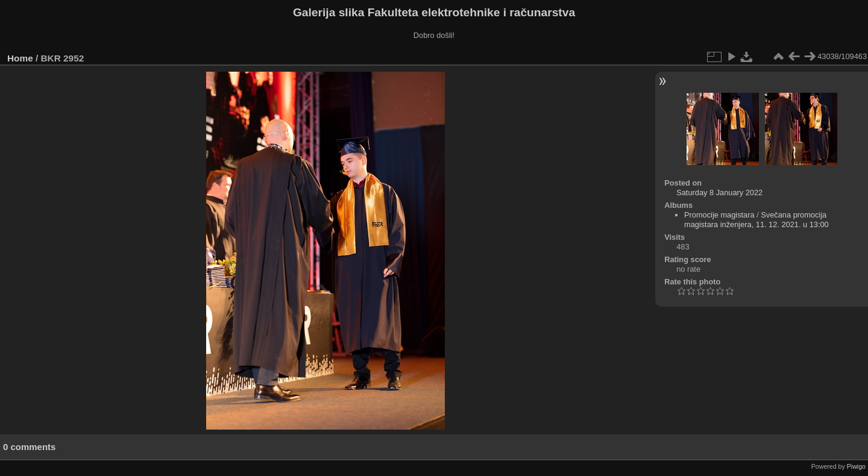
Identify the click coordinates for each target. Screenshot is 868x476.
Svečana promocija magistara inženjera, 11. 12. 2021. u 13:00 (756, 220)
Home (20, 58)
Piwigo (856, 466)
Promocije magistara (719, 215)
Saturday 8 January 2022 (719, 193)
